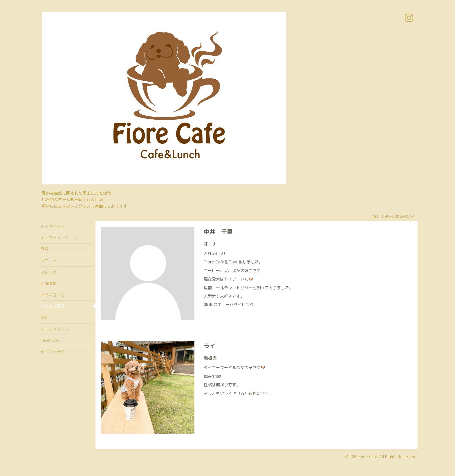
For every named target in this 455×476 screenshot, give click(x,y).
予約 (44, 317)
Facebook (50, 340)
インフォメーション (59, 238)
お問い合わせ (53, 295)
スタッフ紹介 (53, 306)
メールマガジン (55, 329)
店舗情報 (48, 283)
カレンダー (50, 272)
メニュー (48, 261)
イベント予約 (53, 352)
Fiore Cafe (368, 457)
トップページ (53, 226)
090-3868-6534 (398, 216)
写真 (44, 249)
